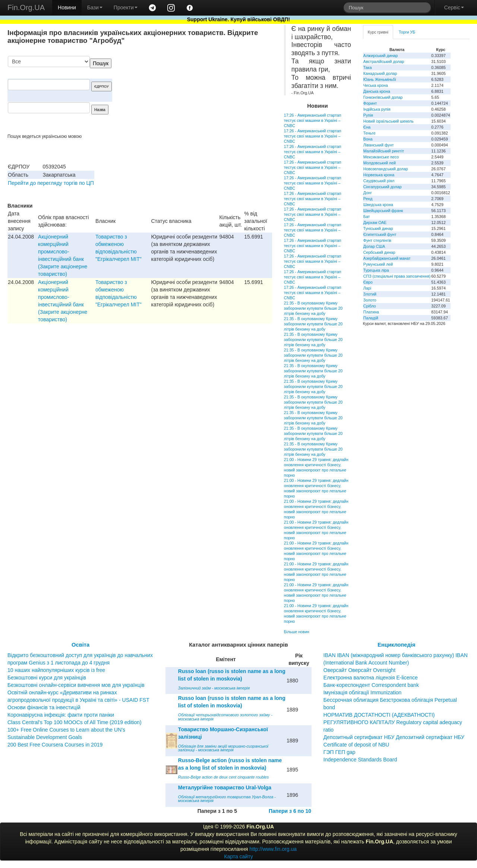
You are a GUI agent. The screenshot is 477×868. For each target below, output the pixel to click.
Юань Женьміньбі (380, 79)
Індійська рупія (377, 109)
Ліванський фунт (379, 145)
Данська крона (377, 91)
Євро (368, 282)
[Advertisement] (216, 95)
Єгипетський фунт (380, 234)
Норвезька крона (379, 175)
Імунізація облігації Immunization (363, 692)
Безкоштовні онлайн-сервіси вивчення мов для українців (76, 685)
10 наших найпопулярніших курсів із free (56, 670)
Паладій (371, 318)
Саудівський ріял (379, 181)
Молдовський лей (380, 163)
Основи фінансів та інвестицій (44, 707)
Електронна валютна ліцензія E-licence (371, 678)
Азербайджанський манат (387, 258)
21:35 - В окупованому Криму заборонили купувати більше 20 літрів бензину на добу (313, 308)
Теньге (369, 133)
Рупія (368, 115)
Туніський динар (378, 228)
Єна (367, 127)
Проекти (126, 7)
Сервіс (454, 7)
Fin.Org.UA (26, 7)
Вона (368, 139)
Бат (367, 217)
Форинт (370, 103)
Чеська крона (376, 85)
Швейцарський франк (383, 211)
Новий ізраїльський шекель (388, 121)
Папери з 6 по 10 (290, 811)
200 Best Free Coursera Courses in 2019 (55, 745)
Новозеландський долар (386, 169)
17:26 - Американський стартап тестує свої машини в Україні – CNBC (313, 120)
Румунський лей (378, 264)
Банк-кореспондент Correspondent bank (371, 685)
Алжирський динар (381, 56)
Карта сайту (238, 856)
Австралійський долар (384, 61)
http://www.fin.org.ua (273, 849)
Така (368, 67)
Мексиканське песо (381, 157)
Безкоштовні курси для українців (47, 678)
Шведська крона (378, 205)
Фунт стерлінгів (377, 240)
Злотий (370, 294)
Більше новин (297, 632)
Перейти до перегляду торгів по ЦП (51, 183)
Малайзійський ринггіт (384, 151)
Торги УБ (407, 32)
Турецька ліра (376, 270)
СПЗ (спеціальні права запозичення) (397, 276)
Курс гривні (378, 32)
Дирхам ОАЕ (375, 222)
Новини (67, 7)
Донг (368, 193)
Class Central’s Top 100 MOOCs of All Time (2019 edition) (75, 722)
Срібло (370, 306)
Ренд (368, 199)
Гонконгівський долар (383, 97)
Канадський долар (380, 73)
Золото (370, 300)
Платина (371, 312)
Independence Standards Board (360, 760)
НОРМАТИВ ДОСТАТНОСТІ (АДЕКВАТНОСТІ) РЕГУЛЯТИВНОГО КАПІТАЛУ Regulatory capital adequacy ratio (393, 722)
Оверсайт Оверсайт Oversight (359, 670)
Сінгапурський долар (383, 187)
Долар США (374, 246)
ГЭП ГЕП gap (339, 752)
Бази (95, 7)
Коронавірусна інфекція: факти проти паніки (61, 715)
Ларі (367, 288)
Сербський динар (379, 252)
